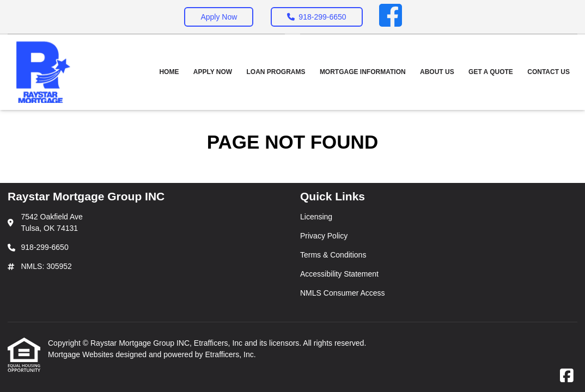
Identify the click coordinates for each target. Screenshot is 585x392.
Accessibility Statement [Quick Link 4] (339, 274)
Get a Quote (491, 72)
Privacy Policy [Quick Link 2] (324, 236)
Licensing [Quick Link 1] (316, 217)
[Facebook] (391, 17)
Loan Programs (276, 72)
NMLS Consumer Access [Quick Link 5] (343, 293)
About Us (437, 72)
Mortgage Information (363, 72)
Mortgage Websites (82, 354)
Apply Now (219, 17)
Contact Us (549, 72)
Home (169, 72)
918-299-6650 (316, 17)
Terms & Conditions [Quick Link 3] (333, 255)
